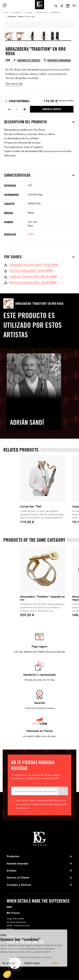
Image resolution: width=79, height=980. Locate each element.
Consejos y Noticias (19, 885)
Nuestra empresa (17, 864)
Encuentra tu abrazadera (57, 60)
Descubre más (14, 84)
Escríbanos (14, 949)
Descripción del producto (39, 122)
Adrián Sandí (27, 422)
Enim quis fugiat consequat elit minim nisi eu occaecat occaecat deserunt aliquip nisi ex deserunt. (42, 804)
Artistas (11, 871)
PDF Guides (39, 257)
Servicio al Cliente (18, 878)
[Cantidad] (17, 110)
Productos (13, 856)
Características (39, 175)
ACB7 (31, 234)
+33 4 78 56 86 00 (25, 942)
